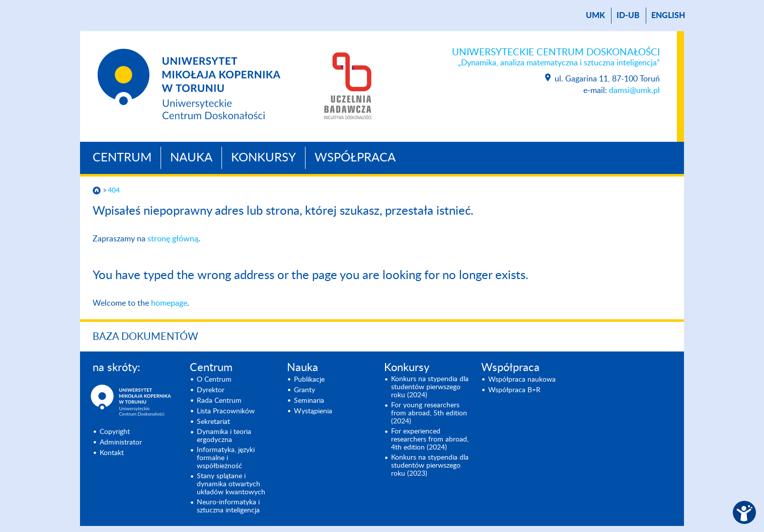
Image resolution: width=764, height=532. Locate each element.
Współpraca (355, 158)
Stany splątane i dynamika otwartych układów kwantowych (231, 484)
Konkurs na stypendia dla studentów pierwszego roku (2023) (430, 466)
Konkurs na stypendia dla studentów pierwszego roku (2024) (430, 387)
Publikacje (309, 380)
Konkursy (263, 158)
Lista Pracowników (226, 411)
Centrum (122, 158)
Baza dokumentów (145, 337)
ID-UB (628, 16)
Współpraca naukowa (522, 380)
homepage (169, 303)
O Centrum (214, 380)
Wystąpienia (313, 411)
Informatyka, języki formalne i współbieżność (226, 458)
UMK (595, 16)
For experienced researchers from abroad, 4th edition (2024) (430, 439)
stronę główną (173, 239)
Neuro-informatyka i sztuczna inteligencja (228, 506)
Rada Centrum (219, 401)
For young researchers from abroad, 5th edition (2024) (429, 413)
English (668, 16)
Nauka (191, 158)
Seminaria (309, 401)
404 (114, 191)
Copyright (115, 432)
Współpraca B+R (514, 390)
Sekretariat (213, 422)
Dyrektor (211, 390)
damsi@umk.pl (634, 91)
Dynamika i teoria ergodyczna (224, 436)
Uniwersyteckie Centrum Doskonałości (556, 58)
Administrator (121, 442)
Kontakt (112, 453)
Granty (304, 390)
